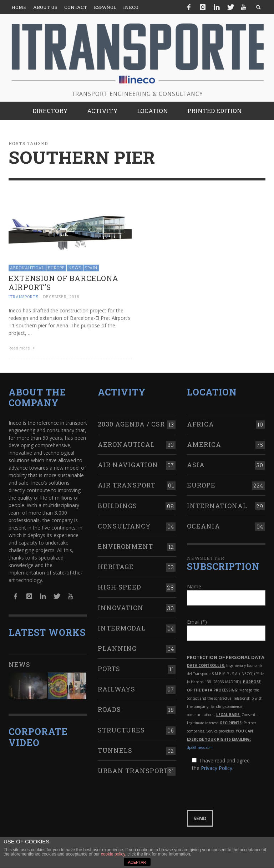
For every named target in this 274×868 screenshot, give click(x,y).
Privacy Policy (217, 767)
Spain (91, 268)
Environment (125, 545)
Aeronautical (27, 268)
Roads (109, 709)
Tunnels (115, 749)
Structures (121, 729)
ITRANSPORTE (24, 297)
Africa (201, 423)
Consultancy (124, 525)
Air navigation (128, 464)
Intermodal (122, 627)
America (204, 443)
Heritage (116, 566)
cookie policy (113, 854)
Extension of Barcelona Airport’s (64, 283)
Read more (22, 348)
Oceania (204, 525)
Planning (117, 647)
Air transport (126, 484)
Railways (116, 688)
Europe (56, 268)
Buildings (117, 505)
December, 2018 (61, 297)
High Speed (120, 586)
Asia (196, 464)
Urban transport (133, 770)
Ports (109, 668)
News (75, 268)
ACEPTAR (137, 862)
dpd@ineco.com (200, 747)
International (217, 505)
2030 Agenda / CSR (131, 423)
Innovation (121, 607)
